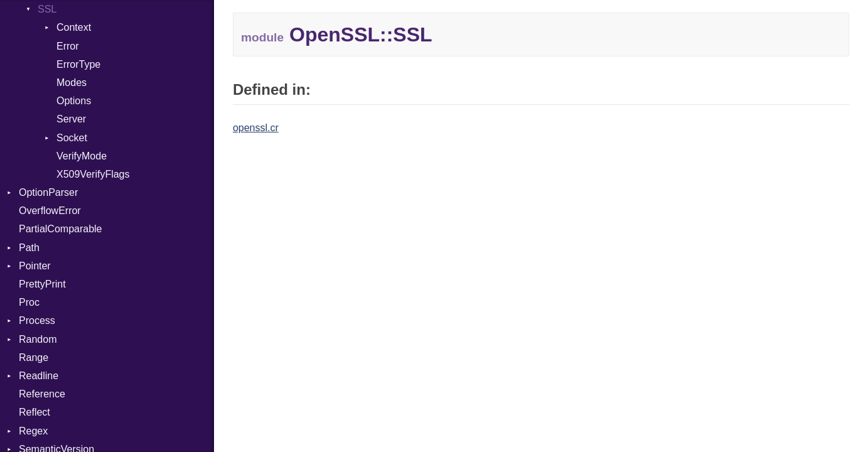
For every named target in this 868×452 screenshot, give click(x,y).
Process (37, 320)
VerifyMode (82, 156)
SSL (47, 9)
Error (68, 46)
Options (74, 101)
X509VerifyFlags (93, 174)
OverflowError (50, 211)
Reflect (35, 412)
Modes (72, 83)
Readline (39, 376)
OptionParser (48, 192)
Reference (42, 394)
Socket (72, 138)
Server (71, 119)
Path (29, 248)
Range (34, 358)
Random (38, 339)
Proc (29, 302)
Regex (33, 431)
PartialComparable (61, 229)
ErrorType (78, 64)
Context (74, 27)
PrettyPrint (42, 284)
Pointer (35, 266)
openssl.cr (256, 128)
